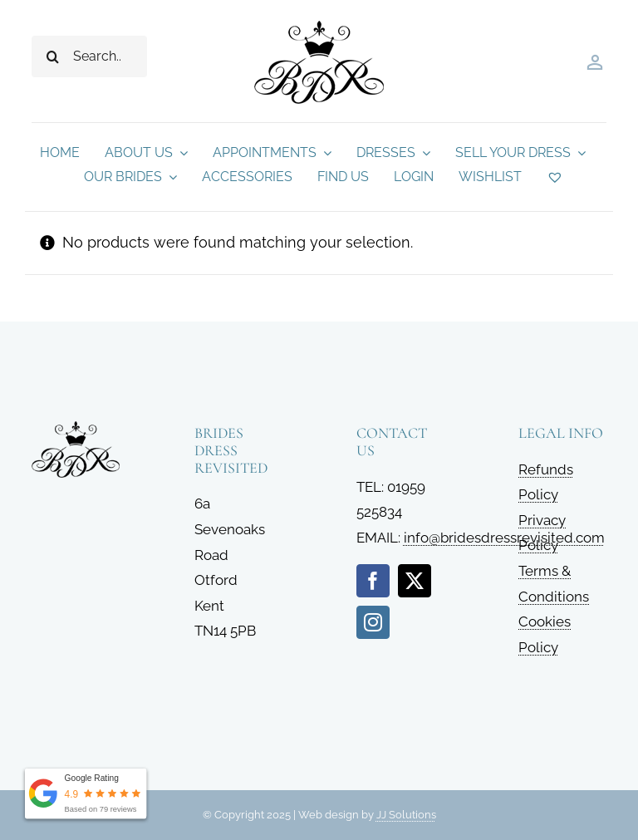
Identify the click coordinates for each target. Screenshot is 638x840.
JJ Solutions (406, 815)
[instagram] (373, 622)
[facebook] (373, 581)
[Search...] (89, 56)
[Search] (52, 56)
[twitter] (415, 581)
